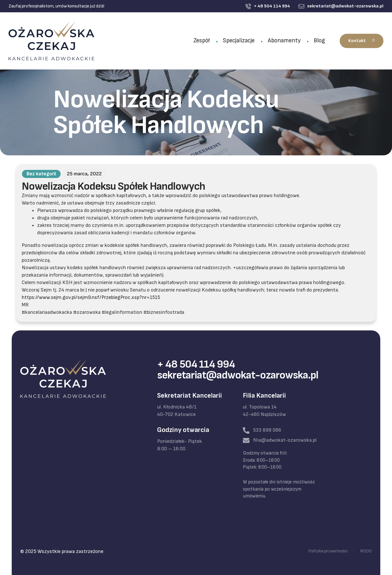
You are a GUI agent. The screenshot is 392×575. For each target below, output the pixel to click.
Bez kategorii (41, 174)
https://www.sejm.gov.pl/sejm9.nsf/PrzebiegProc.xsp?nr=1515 (91, 297)
